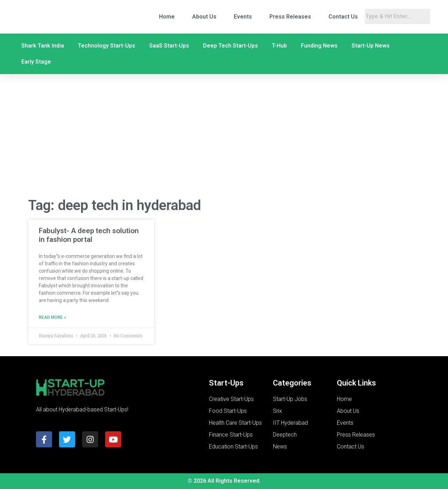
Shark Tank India (43, 46)
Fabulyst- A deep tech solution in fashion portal (89, 235)
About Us (204, 17)
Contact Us (343, 17)
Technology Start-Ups (107, 46)
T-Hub (279, 46)
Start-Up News (371, 46)
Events (243, 17)
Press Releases (290, 17)
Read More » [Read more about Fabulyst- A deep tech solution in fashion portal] (52, 317)
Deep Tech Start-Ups (230, 46)
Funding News (319, 46)
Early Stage (36, 62)
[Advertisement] (224, 136)
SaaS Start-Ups (169, 46)
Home (167, 17)
